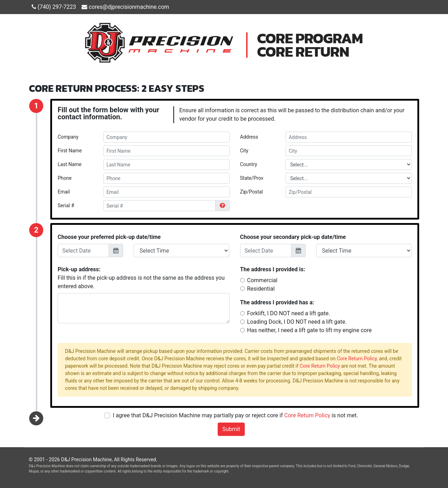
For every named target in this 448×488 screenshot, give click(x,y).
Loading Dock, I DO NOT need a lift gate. (297, 322)
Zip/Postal (252, 192)
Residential (261, 289)
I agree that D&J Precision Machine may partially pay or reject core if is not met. (235, 415)
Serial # (66, 205)
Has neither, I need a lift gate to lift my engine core (309, 330)
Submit (231, 429)
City (244, 151)
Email (64, 192)
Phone (65, 178)
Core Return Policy (357, 359)
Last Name (70, 164)
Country (249, 164)
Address (249, 137)
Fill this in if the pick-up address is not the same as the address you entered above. (141, 278)
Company (68, 137)
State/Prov (252, 178)
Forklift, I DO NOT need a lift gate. (289, 313)
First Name (70, 151)
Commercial (262, 280)
